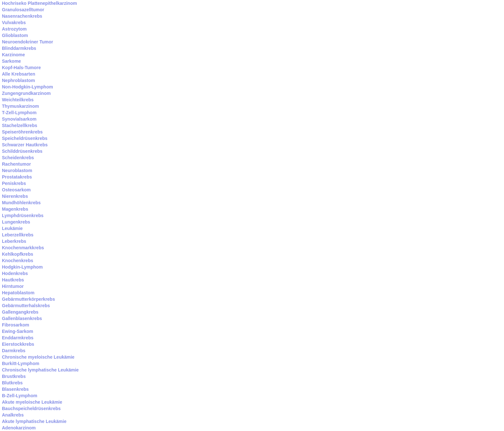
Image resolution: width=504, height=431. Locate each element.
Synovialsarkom (19, 119)
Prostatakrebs (17, 177)
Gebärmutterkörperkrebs (28, 299)
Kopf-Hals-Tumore (21, 68)
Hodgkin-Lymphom (22, 267)
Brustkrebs (14, 376)
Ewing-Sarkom (18, 331)
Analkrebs (13, 415)
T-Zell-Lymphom (19, 113)
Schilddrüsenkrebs (22, 151)
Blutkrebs (12, 383)
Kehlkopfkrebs (18, 254)
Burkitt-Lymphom (21, 363)
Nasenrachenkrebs (22, 16)
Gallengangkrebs (20, 312)
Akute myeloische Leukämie (32, 402)
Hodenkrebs (15, 273)
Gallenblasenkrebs (22, 318)
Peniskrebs (14, 183)
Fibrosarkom (16, 325)
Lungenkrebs (16, 222)
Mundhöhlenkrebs (21, 203)
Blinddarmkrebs (19, 48)
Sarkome (11, 61)
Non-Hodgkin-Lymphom (27, 87)
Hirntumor (13, 286)
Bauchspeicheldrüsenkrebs (31, 408)
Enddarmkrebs (18, 338)
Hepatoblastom (18, 293)
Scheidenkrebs (18, 158)
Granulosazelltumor (23, 10)
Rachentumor (16, 164)
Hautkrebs (13, 280)
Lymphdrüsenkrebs (23, 215)
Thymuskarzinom (20, 106)
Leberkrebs (14, 241)
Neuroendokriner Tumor (27, 42)
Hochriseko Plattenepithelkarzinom (39, 3)
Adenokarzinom (19, 428)
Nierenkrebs (15, 196)
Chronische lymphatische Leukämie (40, 370)
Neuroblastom (17, 170)
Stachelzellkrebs (20, 125)
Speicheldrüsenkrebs (25, 138)
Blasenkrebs (15, 389)
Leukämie (12, 228)
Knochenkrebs (18, 261)
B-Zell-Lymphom (20, 396)
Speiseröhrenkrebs (22, 132)
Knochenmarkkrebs (23, 248)
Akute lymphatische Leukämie (34, 421)
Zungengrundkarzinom (26, 93)
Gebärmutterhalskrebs (26, 306)
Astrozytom (14, 29)
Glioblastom (15, 35)
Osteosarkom (16, 190)
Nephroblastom (18, 80)
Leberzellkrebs (18, 235)
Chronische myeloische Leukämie (38, 357)
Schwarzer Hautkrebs (25, 145)
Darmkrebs (14, 351)
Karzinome (14, 55)
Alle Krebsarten (18, 74)
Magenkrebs (15, 209)
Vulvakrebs (14, 23)
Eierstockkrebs (18, 344)
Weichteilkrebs (18, 100)
